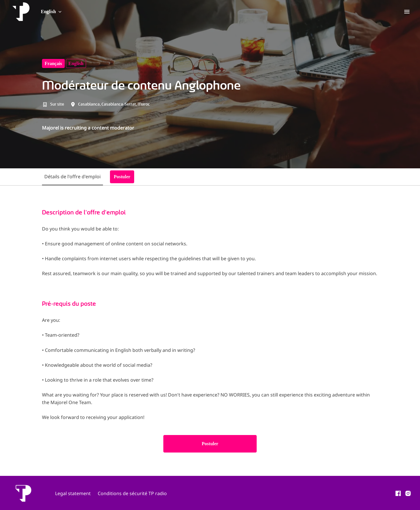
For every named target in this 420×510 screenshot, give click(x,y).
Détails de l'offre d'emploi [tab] (72, 177)
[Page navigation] (407, 12)
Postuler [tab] (122, 177)
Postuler (210, 444)
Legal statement (73, 493)
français (53, 63)
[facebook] (398, 493)
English (76, 63)
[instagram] (408, 493)
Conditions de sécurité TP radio (132, 493)
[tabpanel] (210, 331)
